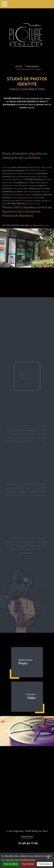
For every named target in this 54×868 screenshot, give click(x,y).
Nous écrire (27, 837)
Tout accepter (11, 864)
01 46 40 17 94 (28, 843)
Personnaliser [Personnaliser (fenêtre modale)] (45, 864)
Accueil (19, 66)
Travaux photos (32, 66)
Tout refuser (28, 864)
